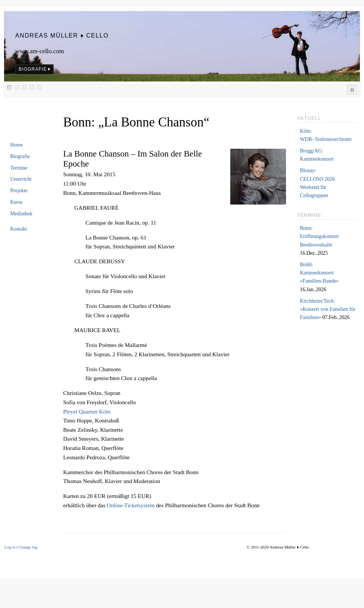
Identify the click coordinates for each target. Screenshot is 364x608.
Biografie (20, 156)
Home (16, 145)
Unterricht (21, 179)
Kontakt (18, 229)
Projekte (19, 191)
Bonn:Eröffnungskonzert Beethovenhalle (319, 237)
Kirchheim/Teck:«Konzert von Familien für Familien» (328, 309)
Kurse (16, 202)
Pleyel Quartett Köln (87, 411)
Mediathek (21, 214)
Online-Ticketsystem (131, 505)
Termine (19, 168)
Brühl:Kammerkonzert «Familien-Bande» (319, 273)
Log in (10, 547)
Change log (28, 547)
